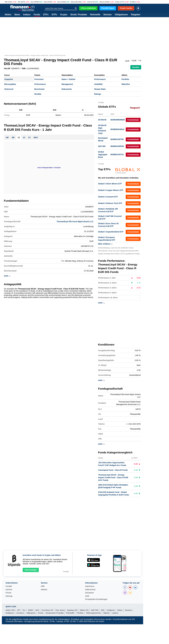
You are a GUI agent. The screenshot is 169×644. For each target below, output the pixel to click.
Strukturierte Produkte (55, 613)
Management (67, 84)
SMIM (30, 610)
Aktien (8, 15)
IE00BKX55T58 (117, 139)
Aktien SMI (10, 610)
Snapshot (9, 79)
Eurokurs (20, 613)
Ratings (98, 94)
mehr (7, 277)
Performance (100, 79)
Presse (9, 593)
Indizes (27, 15)
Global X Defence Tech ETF (110, 203)
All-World (102, 120)
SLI (24, 610)
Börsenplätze (10, 84)
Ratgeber (136, 15)
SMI (6, 2)
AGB (87, 596)
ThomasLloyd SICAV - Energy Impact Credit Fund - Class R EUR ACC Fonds (113, 478)
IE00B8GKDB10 (117, 129)
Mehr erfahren (105, 244)
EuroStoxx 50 (47, 610)
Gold (89, 2)
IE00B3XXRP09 (117, 146)
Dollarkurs (10, 613)
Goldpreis (111, 610)
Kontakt (9, 586)
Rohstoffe (95, 15)
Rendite (38, 94)
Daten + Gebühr (69, 79)
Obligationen (121, 15)
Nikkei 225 (84, 610)
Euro (59, 2)
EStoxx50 (74, 2)
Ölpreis (106, 613)
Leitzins (115, 613)
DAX (45, 2)
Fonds (37, 15)
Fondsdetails (133, 120)
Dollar (117, 2)
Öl (131, 2)
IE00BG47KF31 (117, 155)
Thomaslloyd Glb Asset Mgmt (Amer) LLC (75, 223)
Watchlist (126, 84)
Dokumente (67, 89)
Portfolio (125, 79)
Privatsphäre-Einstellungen (96, 599)
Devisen (107, 15)
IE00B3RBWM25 (118, 120)
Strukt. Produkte (79, 15)
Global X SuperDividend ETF (111, 232)
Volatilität (98, 84)
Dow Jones (60, 610)
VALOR (7, 68)
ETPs (54, 15)
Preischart (39, 79)
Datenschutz (90, 590)
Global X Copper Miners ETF (111, 190)
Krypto (64, 15)
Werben (44, 590)
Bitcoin (102, 2)
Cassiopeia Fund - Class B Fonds (113, 470)
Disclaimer (89, 593)
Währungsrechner (93, 613)
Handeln (136, 67)
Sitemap (9, 596)
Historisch (9, 89)
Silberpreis (31, 613)
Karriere (9, 590)
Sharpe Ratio (100, 89)
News (17, 15)
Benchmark (39, 89)
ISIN (24, 68)
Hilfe (43, 586)
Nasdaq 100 (72, 610)
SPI (19, 2)
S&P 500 (102, 146)
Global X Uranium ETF (108, 197)
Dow (32, 2)
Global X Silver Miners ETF (110, 184)
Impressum (90, 586)
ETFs (46, 15)
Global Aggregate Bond (103, 155)
